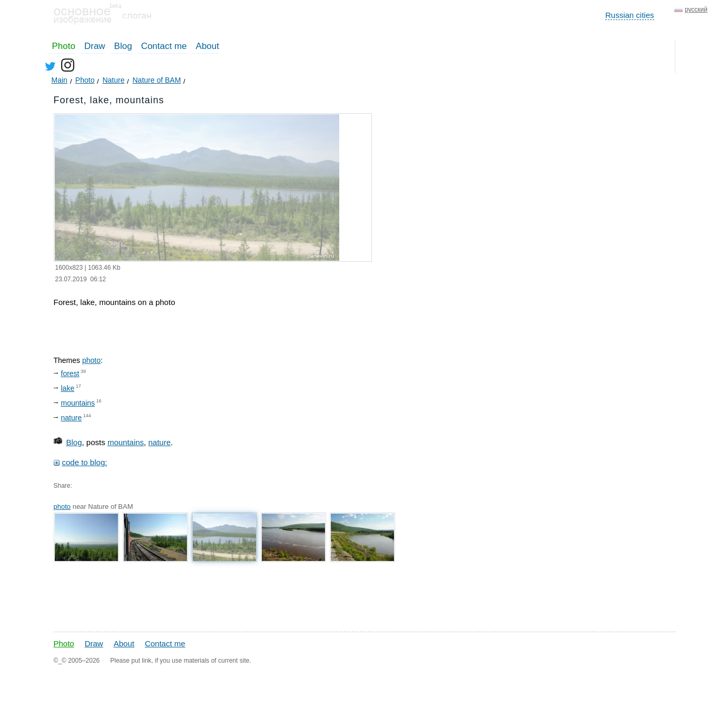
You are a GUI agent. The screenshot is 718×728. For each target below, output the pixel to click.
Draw (95, 46)
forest (70, 373)
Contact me (164, 46)
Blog (123, 46)
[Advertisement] (235, 595)
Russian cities (630, 15)
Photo (64, 46)
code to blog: (85, 462)
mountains (78, 403)
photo (91, 360)
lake (68, 388)
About (208, 46)
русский (696, 9)
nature (72, 418)
